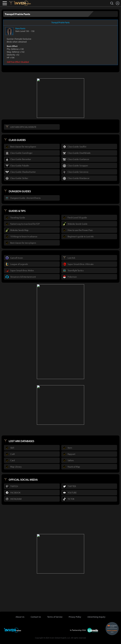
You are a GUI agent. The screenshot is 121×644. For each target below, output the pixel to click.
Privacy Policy (75, 617)
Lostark (13, 3)
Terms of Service (55, 617)
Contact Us (36, 617)
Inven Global (22, 3)
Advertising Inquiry (96, 617)
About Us (20, 617)
